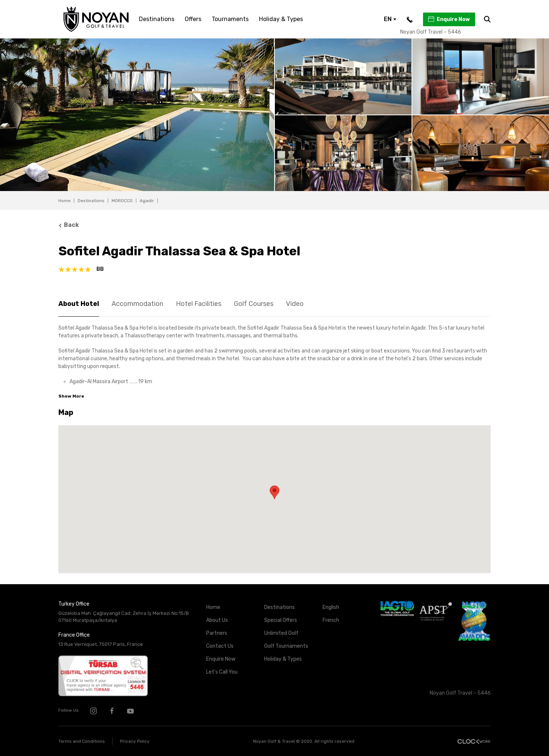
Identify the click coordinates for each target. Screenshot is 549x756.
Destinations (157, 19)
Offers (193, 19)
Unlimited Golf (281, 633)
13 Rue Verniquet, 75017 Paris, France (101, 644)
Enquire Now (449, 19)
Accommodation (137, 304)
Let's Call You (222, 672)
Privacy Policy (135, 741)
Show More (71, 396)
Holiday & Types (281, 19)
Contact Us (220, 646)
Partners (217, 633)
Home (64, 201)
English (331, 607)
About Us (217, 620)
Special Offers (281, 620)
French (331, 620)
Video (295, 304)
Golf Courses (254, 304)
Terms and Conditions (82, 741)
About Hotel (79, 304)
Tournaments (230, 19)
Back (69, 225)
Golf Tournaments (286, 646)
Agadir (147, 201)
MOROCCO (122, 201)
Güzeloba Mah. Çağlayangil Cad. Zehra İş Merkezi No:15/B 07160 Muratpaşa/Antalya (124, 617)
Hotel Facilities (199, 304)
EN (390, 19)
